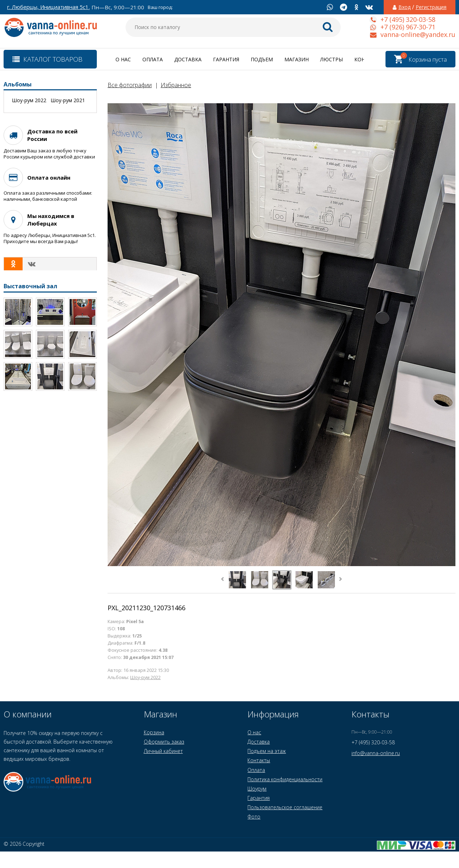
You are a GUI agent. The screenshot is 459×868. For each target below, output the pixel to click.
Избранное (176, 85)
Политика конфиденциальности (285, 779)
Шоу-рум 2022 (145, 677)
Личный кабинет (163, 751)
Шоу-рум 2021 (68, 100)
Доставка (188, 59)
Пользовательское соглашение (285, 807)
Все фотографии (130, 85)
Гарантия (226, 59)
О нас (123, 59)
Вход (404, 7)
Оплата (153, 59)
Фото (254, 817)
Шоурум (257, 789)
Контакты (259, 760)
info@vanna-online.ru (376, 753)
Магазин (297, 59)
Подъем (262, 59)
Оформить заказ (164, 742)
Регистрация (431, 7)
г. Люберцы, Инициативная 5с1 (48, 7)
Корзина (154, 732)
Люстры (332, 59)
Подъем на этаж (267, 751)
